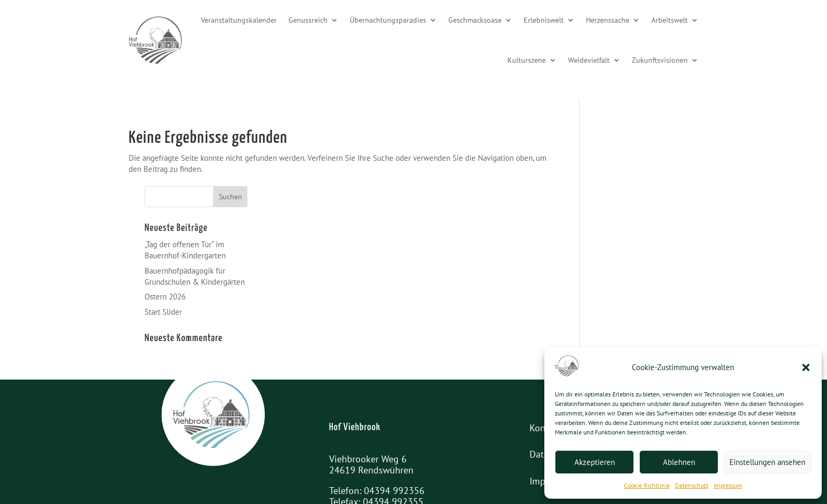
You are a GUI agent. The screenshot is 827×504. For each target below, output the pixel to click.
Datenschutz (692, 485)
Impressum (728, 485)
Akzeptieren (595, 462)
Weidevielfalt (589, 60)
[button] (806, 367)
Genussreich (308, 20)
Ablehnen (679, 462)
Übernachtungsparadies (388, 20)
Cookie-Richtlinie (647, 485)
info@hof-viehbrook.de (408, 456)
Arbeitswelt (670, 20)
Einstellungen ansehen (767, 462)
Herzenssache (608, 20)
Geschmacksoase (475, 20)
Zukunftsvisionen (660, 60)
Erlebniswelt (544, 20)
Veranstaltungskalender (239, 20)
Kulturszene (527, 60)
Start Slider (614, 254)
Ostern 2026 (616, 240)
